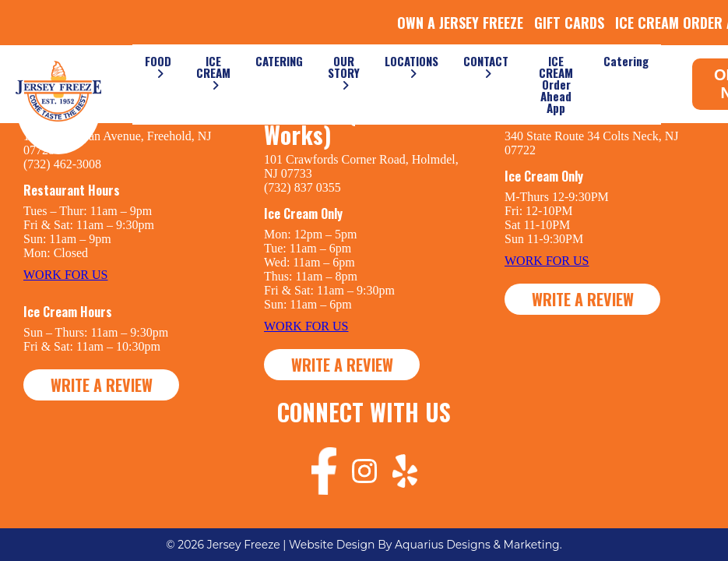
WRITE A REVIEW (102, 385)
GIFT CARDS (569, 23)
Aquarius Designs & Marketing (477, 545)
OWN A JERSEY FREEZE (460, 23)
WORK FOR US (65, 275)
